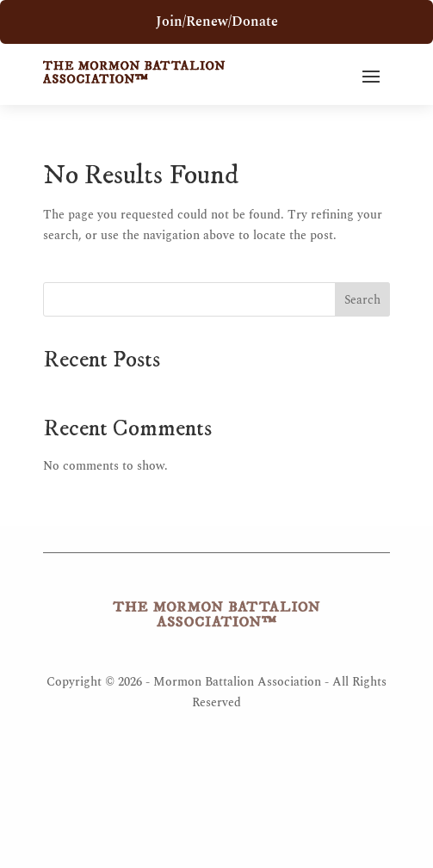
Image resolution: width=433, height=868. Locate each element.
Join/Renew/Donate (217, 22)
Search (362, 300)
